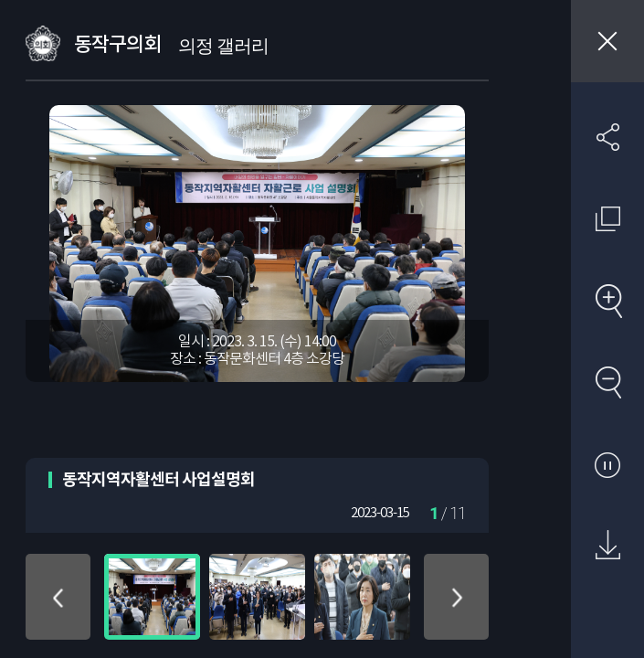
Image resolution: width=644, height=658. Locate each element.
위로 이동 (58, 597)
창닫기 (607, 41)
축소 (607, 382)
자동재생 (607, 464)
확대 (607, 301)
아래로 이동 (456, 597)
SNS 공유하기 (607, 137)
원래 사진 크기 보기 (607, 218)
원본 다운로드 (607, 546)
